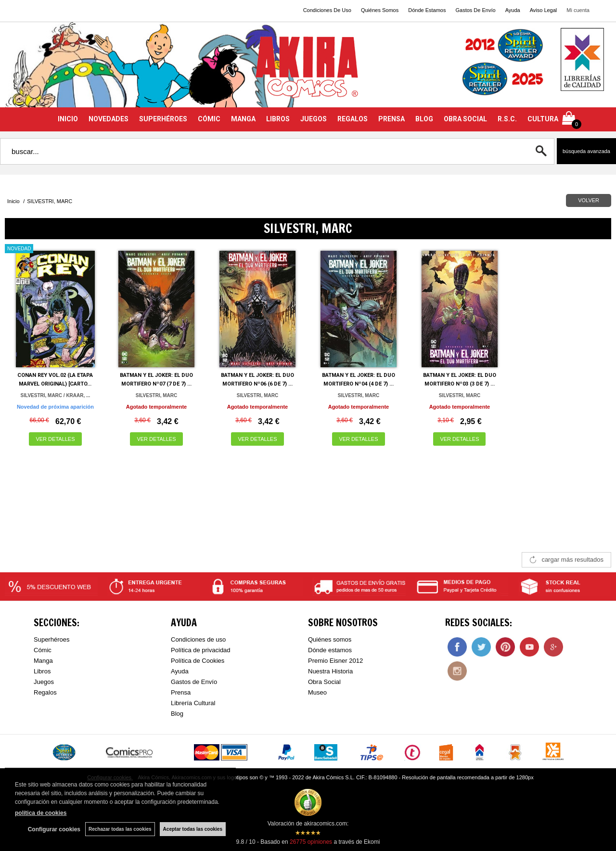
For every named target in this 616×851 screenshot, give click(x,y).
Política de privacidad (201, 650)
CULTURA (543, 119)
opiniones (311, 842)
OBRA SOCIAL (465, 119)
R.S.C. (507, 119)
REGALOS (353, 119)
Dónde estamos (330, 650)
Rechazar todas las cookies (120, 829)
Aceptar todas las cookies (193, 829)
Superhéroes (51, 639)
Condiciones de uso (198, 639)
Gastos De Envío (475, 10)
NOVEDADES (109, 119)
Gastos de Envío (194, 682)
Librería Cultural (193, 703)
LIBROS (278, 119)
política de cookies (41, 813)
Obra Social (324, 682)
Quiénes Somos (380, 10)
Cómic (43, 650)
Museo (317, 692)
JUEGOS (314, 119)
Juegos (44, 682)
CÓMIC (209, 119)
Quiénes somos (330, 639)
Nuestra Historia (330, 671)
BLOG (424, 119)
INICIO (68, 119)
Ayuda (513, 10)
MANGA (243, 119)
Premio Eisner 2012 (335, 661)
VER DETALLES (55, 439)
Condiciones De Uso (327, 10)
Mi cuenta (578, 10)
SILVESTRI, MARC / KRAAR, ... (56, 395)
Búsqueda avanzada (586, 151)
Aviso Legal (544, 10)
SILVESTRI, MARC (156, 395)
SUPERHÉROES (163, 119)
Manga (43, 661)
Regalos (45, 692)
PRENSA (391, 119)
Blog (177, 714)
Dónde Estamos (427, 10)
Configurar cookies (54, 829)
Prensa (181, 692)
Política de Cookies (198, 661)
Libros (42, 671)
